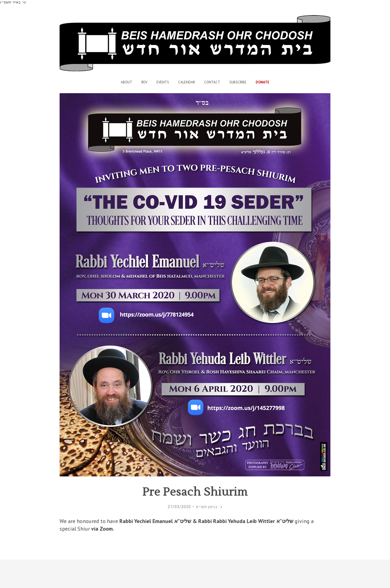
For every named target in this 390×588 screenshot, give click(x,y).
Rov (144, 82)
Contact (212, 82)
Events (163, 82)
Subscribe (238, 82)
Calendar (187, 82)
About (126, 82)
